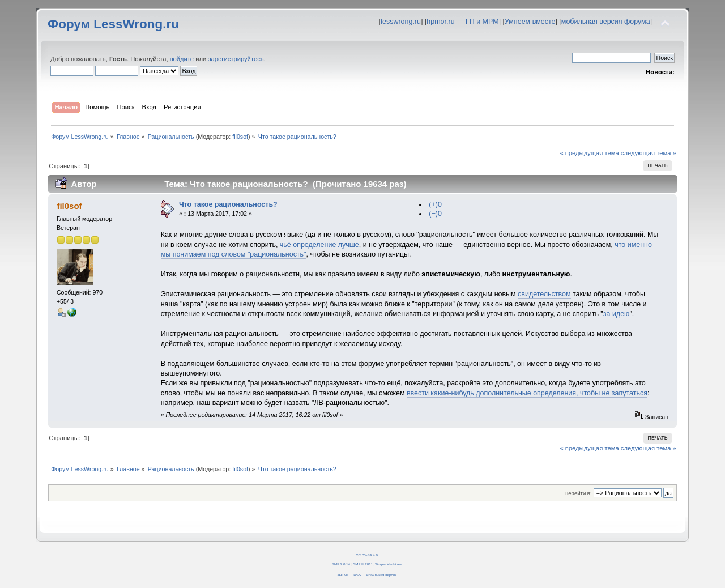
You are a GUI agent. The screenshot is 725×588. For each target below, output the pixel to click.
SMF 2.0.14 (341, 564)
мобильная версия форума (606, 22)
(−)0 (435, 214)
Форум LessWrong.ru (113, 24)
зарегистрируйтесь (236, 59)
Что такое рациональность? (228, 204)
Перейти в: (578, 493)
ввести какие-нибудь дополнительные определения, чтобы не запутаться (527, 393)
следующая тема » (649, 153)
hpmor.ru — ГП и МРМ (462, 22)
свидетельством (544, 294)
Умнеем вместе (530, 22)
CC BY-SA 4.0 (367, 555)
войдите (182, 59)
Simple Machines (388, 564)
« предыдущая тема (589, 153)
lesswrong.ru (401, 22)
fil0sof (240, 137)
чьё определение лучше (319, 245)
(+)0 (435, 204)
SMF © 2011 (363, 564)
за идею (617, 314)
